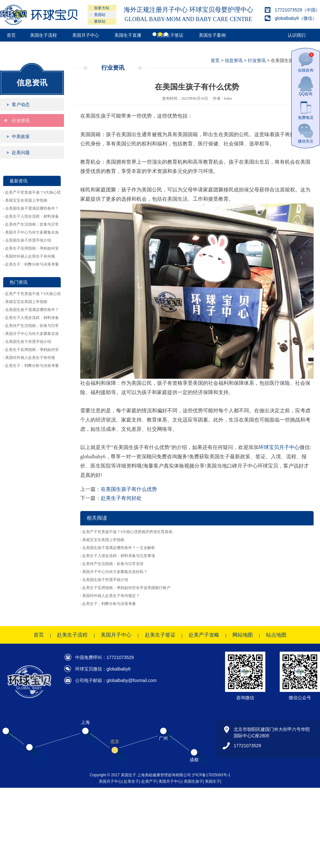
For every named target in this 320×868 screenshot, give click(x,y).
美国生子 (213, 781)
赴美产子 (149, 781)
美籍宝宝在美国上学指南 (26, 200)
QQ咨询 (306, 86)
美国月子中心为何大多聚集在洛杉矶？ (115, 572)
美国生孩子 (193, 781)
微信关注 (306, 133)
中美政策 (21, 136)
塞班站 (100, 21)
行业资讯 (21, 120)
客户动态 (21, 105)
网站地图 (243, 635)
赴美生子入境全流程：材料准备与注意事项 (119, 556)
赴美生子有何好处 (121, 498)
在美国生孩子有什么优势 (129, 489)
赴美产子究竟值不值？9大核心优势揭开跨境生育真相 (127, 532)
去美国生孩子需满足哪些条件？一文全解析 (119, 548)
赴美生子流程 (72, 635)
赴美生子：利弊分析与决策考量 (32, 264)
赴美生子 (131, 781)
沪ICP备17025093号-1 (211, 775)
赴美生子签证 (160, 635)
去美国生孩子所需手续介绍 (28, 240)
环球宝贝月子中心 (279, 447)
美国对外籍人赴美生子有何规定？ (111, 596)
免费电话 (306, 110)
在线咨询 (306, 62)
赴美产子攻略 (204, 635)
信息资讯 (32, 83)
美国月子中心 (116, 635)
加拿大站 (102, 8)
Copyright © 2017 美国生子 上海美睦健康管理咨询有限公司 (141, 775)
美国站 (100, 15)
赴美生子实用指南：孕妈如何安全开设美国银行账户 (126, 588)
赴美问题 (21, 152)
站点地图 (276, 635)
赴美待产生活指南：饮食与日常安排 (113, 564)
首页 (215, 60)
